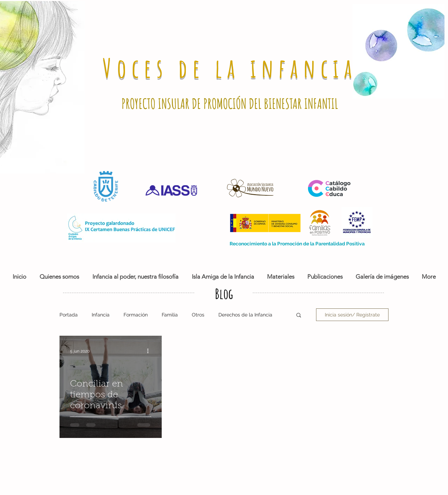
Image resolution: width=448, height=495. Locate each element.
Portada (69, 315)
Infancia (101, 315)
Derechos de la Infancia (245, 315)
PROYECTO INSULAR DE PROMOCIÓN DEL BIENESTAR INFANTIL (230, 103)
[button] (299, 316)
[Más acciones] (150, 351)
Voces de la (176, 68)
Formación (136, 315)
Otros (198, 315)
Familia (170, 315)
